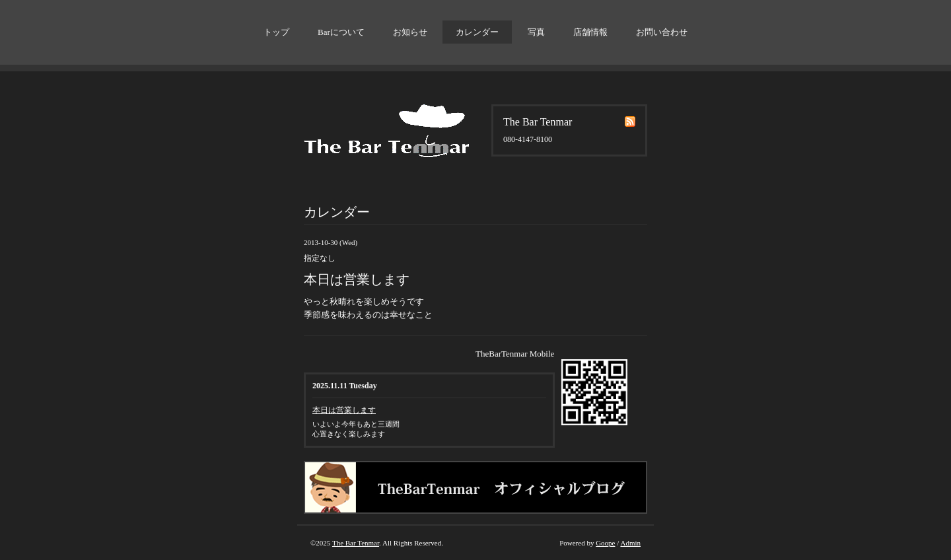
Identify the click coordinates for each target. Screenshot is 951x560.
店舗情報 (590, 32)
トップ (276, 32)
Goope (605, 543)
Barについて (341, 32)
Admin (630, 543)
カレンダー (477, 32)
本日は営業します (344, 410)
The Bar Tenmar (356, 543)
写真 (536, 32)
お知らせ (410, 32)
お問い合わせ (662, 32)
